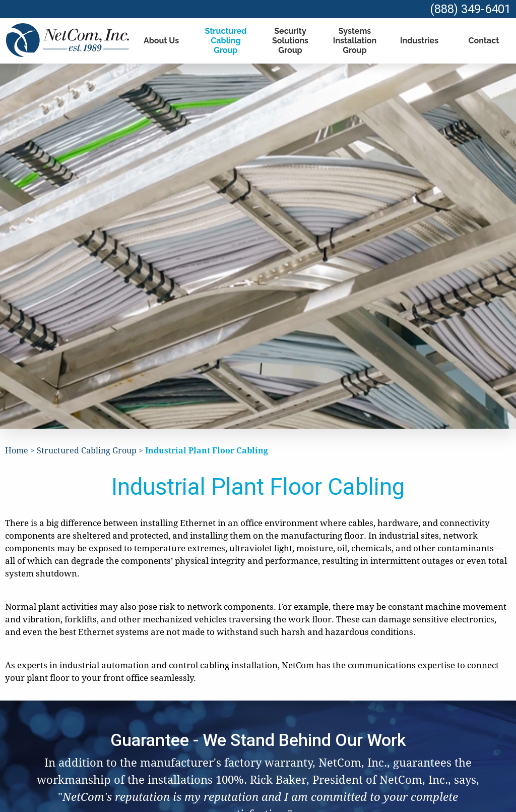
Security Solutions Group (290, 41)
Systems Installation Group (355, 41)
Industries (419, 41)
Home (17, 451)
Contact (484, 41)
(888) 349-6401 (470, 9)
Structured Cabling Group (226, 41)
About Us (161, 41)
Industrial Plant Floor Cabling (207, 451)
